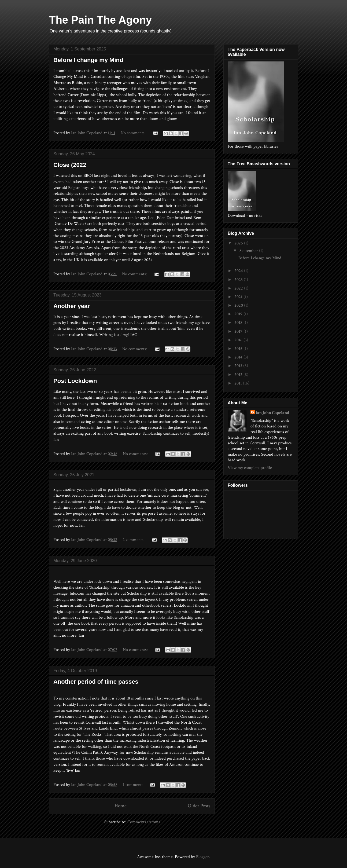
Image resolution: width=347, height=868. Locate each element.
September (249, 251)
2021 (239, 297)
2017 (239, 332)
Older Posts (199, 806)
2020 (239, 305)
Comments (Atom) (144, 822)
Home (121, 806)
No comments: (134, 133)
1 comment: (133, 785)
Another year (72, 306)
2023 (239, 280)
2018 (239, 323)
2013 (239, 366)
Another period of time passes (96, 682)
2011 (239, 383)
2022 (239, 288)
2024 (239, 271)
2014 (239, 357)
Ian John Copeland (273, 413)
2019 (239, 314)
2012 (239, 375)
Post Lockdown (75, 381)
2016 (239, 340)
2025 (239, 243)
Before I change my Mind (88, 60)
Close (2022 (70, 165)
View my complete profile (250, 468)
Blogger (202, 857)
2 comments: (134, 540)
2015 (239, 349)
